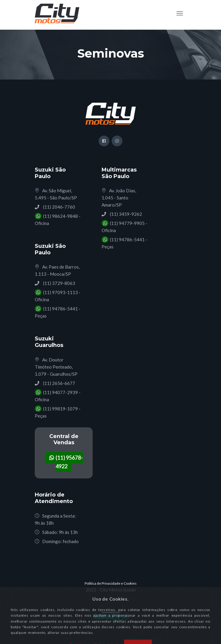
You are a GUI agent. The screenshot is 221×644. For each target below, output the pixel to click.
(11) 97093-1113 (60, 292)
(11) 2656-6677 (59, 383)
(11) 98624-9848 (60, 216)
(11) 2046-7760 (59, 207)
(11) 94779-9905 (127, 223)
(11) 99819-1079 (60, 409)
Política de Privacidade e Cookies (111, 583)
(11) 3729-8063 (59, 283)
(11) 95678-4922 (66, 462)
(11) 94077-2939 (60, 392)
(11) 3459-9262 (126, 214)
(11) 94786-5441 (60, 309)
